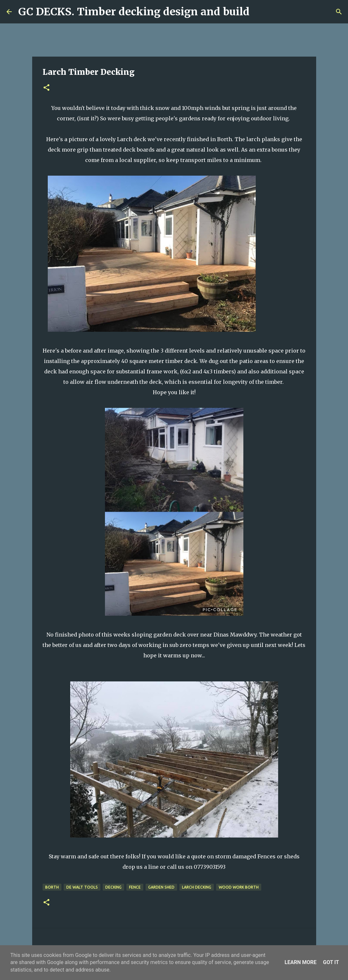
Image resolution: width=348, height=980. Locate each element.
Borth (52, 887)
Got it (331, 962)
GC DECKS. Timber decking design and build (134, 12)
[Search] (259, 12)
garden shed (161, 887)
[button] (46, 88)
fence (135, 887)
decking (113, 887)
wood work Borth (239, 887)
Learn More (301, 962)
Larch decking (197, 887)
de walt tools (82, 887)
